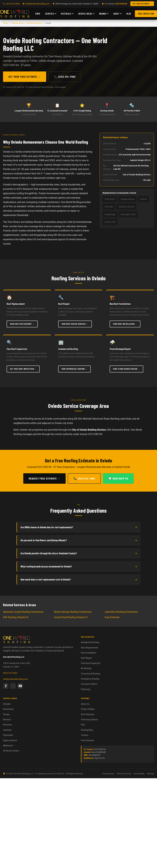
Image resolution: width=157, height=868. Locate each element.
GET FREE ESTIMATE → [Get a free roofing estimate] (142, 4)
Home (38, 14)
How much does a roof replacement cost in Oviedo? (79, 580)
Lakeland (7, 730)
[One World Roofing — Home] (15, 14)
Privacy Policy (108, 774)
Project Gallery (88, 709)
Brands (104, 14)
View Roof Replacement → (22, 324)
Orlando (7, 704)
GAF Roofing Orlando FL (16, 617)
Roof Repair (86, 658)
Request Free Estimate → (44, 478)
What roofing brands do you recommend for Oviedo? (79, 566)
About (117, 14)
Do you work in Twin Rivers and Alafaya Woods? (79, 540)
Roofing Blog (87, 730)
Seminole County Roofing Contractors (23, 612)
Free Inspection (146, 14)
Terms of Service (124, 774)
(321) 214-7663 (10, 673)
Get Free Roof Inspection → (23, 369)
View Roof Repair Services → (75, 324)
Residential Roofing (90, 642)
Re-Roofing (86, 668)
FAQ (83, 725)
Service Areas (86, 14)
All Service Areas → (12, 751)
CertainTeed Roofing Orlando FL (71, 617)
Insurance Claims (89, 684)
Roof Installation (89, 653)
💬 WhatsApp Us (118, 478)
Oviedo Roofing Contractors (39, 40)
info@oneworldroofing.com (38, 4)
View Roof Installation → (125, 324)
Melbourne (8, 746)
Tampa (6, 714)
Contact (85, 735)
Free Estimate (112, 617)
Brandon (7, 720)
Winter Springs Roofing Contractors (73, 612)
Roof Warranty (88, 714)
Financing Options (89, 720)
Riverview (7, 725)
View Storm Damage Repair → (126, 369)
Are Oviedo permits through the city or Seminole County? (79, 553)
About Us (85, 704)
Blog (129, 14)
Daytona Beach (10, 740)
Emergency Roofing (90, 679)
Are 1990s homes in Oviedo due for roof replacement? (79, 527)
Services (51, 14)
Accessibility (139, 774)
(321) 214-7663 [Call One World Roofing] (13, 4)
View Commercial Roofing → (74, 369)
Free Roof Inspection (91, 663)
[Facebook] (6, 686)
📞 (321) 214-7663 (65, 77)
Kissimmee (8, 709)
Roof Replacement (90, 648)
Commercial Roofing (91, 674)
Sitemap (150, 774)
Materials (67, 14)
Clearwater (8, 735)
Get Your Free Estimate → (25, 77)
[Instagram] (13, 686)
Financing (86, 689)
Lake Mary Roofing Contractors (121, 612)
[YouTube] (20, 686)
